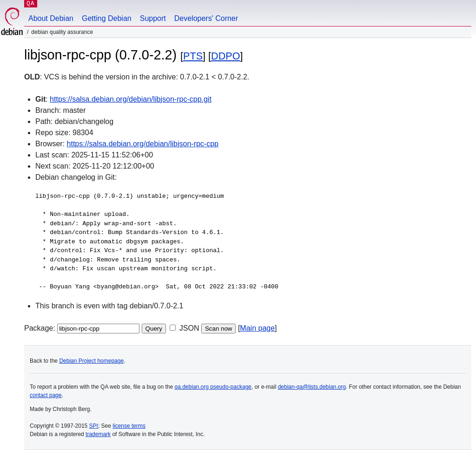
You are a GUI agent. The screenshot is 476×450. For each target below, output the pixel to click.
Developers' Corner (206, 18)
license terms (129, 426)
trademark (98, 434)
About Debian (51, 18)
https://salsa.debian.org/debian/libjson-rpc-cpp (143, 144)
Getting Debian (107, 18)
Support (153, 18)
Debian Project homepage (91, 361)
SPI (94, 426)
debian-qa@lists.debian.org (312, 387)
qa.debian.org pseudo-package (213, 387)
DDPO (225, 56)
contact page (46, 395)
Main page (257, 328)
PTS (193, 56)
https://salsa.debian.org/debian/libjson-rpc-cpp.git (131, 99)
